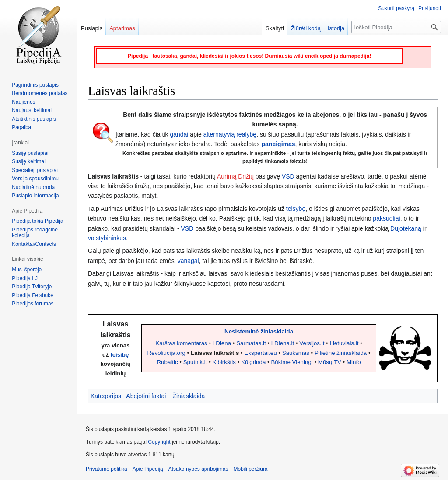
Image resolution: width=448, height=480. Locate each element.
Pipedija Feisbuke (33, 295)
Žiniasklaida (189, 396)
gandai (179, 134)
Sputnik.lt (195, 362)
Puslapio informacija (35, 196)
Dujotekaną (406, 228)
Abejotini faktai (146, 396)
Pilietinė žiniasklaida (341, 353)
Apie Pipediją (148, 469)
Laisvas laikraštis (215, 353)
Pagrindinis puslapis (35, 85)
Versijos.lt (312, 343)
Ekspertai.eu (260, 353)
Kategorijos (106, 396)
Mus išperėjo (27, 270)
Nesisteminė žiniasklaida (259, 331)
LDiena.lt (283, 343)
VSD (288, 176)
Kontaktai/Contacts (34, 244)
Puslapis (92, 28)
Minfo (354, 362)
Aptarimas (122, 28)
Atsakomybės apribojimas (198, 469)
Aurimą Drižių (235, 176)
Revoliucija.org (166, 353)
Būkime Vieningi (292, 362)
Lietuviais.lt (344, 343)
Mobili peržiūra (251, 469)
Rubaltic (167, 362)
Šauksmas (296, 353)
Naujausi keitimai (32, 110)
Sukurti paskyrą (396, 8)
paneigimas (278, 144)
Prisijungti (430, 8)
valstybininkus (107, 238)
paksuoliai (386, 218)
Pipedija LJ (25, 278)
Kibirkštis (224, 362)
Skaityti (275, 28)
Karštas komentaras (181, 343)
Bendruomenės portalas (40, 93)
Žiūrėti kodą (306, 28)
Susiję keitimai (29, 161)
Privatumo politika (107, 469)
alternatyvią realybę (230, 134)
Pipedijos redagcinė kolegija (35, 233)
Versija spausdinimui (36, 179)
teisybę (296, 209)
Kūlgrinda (253, 362)
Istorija (336, 28)
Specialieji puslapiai (35, 170)
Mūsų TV (330, 362)
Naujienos (23, 102)
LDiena (222, 343)
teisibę (119, 355)
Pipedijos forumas (33, 304)
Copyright (159, 442)
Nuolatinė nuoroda (33, 187)
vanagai (188, 261)
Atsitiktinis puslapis (34, 119)
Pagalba (21, 127)
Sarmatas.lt (251, 343)
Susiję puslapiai (30, 153)
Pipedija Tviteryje (32, 287)
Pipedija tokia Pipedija (37, 221)
